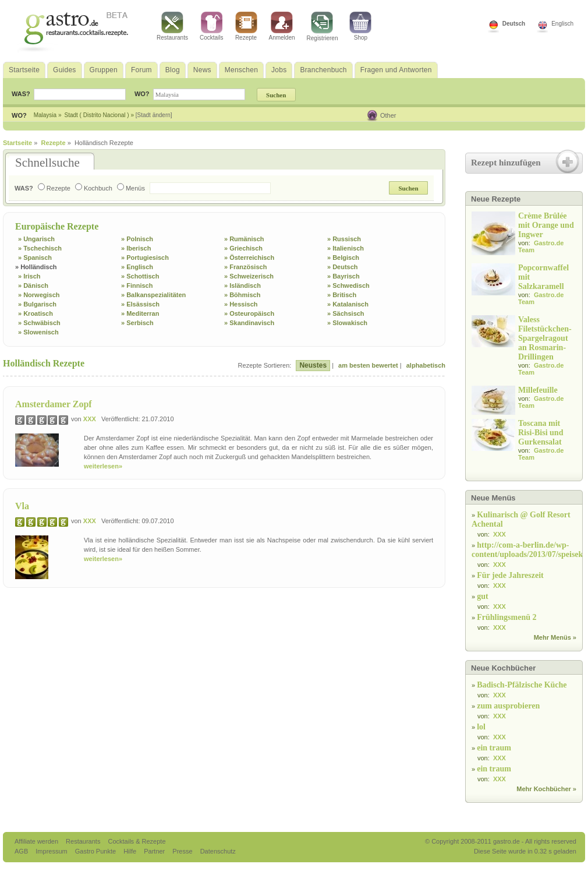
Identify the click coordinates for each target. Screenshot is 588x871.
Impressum (52, 851)
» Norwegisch (39, 295)
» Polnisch (137, 239)
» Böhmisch (242, 295)
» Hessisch (241, 304)
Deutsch (514, 24)
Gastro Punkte (96, 851)
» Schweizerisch (249, 276)
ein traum (494, 748)
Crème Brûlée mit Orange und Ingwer (546, 225)
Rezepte (246, 26)
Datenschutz (218, 851)
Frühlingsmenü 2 (506, 617)
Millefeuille (538, 390)
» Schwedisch (348, 285)
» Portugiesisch (145, 258)
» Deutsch (343, 267)
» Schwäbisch (39, 323)
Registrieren (323, 27)
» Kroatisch (36, 313)
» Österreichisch (249, 258)
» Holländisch (36, 267)
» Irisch (29, 276)
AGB (22, 851)
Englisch (562, 24)
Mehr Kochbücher (544, 789)
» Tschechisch (40, 248)
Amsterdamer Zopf (54, 404)
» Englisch (137, 267)
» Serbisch (137, 323)
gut (482, 596)
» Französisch (245, 267)
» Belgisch (343, 258)
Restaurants (172, 26)
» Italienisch (346, 248)
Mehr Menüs (552, 637)
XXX (90, 419)
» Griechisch (243, 248)
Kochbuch (94, 188)
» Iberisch (136, 248)
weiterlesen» (103, 466)
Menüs (131, 188)
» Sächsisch (346, 313)
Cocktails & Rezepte (137, 841)
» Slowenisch (38, 332)
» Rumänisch (244, 239)
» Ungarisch (36, 239)
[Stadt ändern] (154, 115)
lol (481, 727)
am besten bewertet (368, 365)
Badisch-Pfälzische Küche (522, 685)
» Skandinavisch (249, 323)
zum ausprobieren (508, 706)
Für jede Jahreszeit (510, 575)
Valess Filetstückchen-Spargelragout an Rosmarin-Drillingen (545, 338)
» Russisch (344, 239)
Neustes (313, 365)
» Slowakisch (347, 323)
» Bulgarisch (37, 304)
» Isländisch (242, 285)
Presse (182, 851)
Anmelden (282, 26)
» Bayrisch (343, 276)
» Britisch (342, 295)
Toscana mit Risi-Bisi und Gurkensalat (541, 433)
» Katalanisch (348, 304)
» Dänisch (33, 285)
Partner (155, 851)
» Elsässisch (140, 304)
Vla (22, 506)
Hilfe (131, 851)
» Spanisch (35, 258)
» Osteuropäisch (249, 313)
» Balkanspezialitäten (153, 295)
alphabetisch (426, 365)
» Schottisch (140, 276)
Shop (360, 26)
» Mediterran (140, 313)
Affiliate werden (37, 841)
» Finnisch (137, 285)
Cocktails (212, 26)
